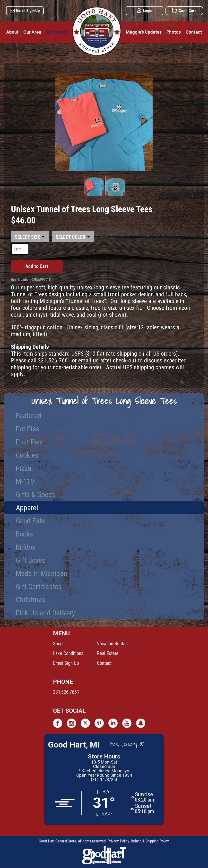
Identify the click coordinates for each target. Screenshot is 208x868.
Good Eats (30, 521)
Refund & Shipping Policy (150, 841)
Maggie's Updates (144, 32)
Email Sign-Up (28, 10)
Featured (29, 416)
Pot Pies (27, 429)
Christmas (30, 600)
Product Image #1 (94, 196)
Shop (58, 644)
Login (148, 10)
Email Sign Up (66, 663)
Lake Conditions (68, 653)
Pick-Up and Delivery (45, 613)
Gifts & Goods (35, 494)
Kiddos (26, 547)
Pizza (24, 468)
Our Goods (57, 32)
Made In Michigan (42, 573)
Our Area (32, 32)
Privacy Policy (118, 841)
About (12, 32)
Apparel (27, 508)
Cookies (27, 455)
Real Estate (108, 653)
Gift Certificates (39, 586)
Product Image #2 (115, 196)
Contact (194, 32)
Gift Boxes (30, 560)
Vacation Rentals (113, 644)
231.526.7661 (66, 692)
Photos (174, 32)
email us (88, 360)
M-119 (25, 481)
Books (24, 534)
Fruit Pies (29, 442)
